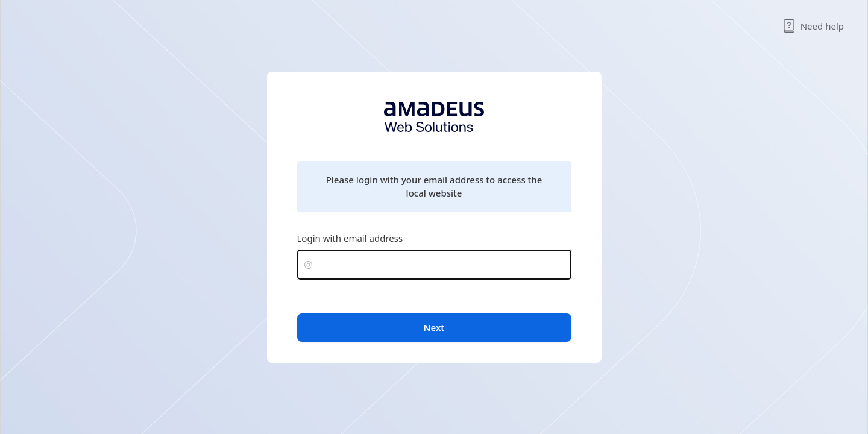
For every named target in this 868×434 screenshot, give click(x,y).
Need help (813, 26)
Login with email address (350, 238)
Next (434, 327)
